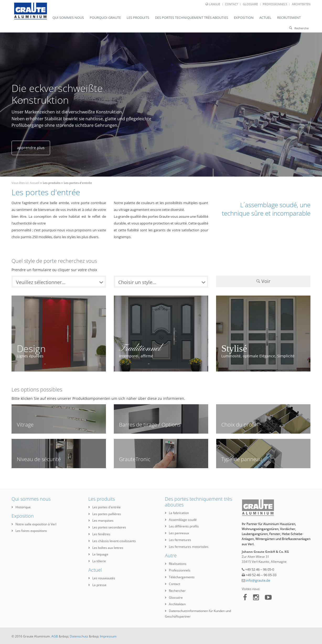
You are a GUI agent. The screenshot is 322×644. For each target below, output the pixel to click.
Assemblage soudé (181, 520)
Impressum (108, 636)
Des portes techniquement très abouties (192, 18)
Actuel (265, 18)
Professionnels (275, 4)
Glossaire (250, 4)
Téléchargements (180, 577)
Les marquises (101, 520)
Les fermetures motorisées (187, 547)
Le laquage (98, 554)
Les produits (138, 18)
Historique (21, 507)
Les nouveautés (102, 578)
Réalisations (176, 564)
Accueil (35, 183)
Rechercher (175, 591)
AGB (55, 636)
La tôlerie (97, 561)
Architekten (301, 4)
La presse (97, 585)
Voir (263, 281)
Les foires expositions (29, 531)
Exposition (244, 18)
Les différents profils (182, 526)
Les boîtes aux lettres (106, 548)
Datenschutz (79, 636)
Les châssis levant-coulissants (112, 541)
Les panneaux (177, 533)
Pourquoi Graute (105, 18)
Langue (215, 4)
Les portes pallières (105, 514)
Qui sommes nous (68, 18)
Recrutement (289, 18)
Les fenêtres (99, 534)
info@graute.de (258, 580)
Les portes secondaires (107, 527)
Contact (232, 4)
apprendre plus (31, 148)
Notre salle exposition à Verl (34, 524)
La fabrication (177, 513)
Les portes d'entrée (78, 183)
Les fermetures (178, 540)
